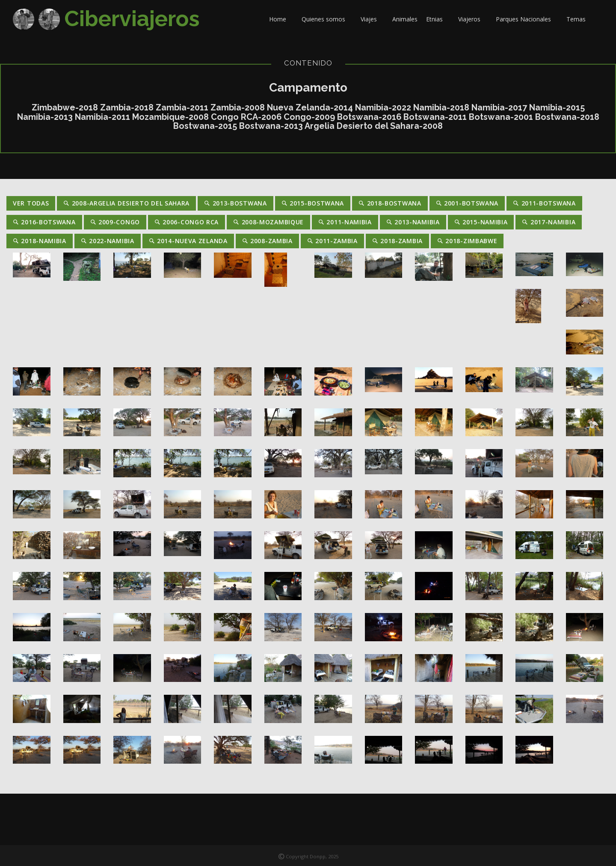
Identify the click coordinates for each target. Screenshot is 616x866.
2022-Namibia (108, 241)
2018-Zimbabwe (467, 241)
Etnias (438, 19)
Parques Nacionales (527, 19)
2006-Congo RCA (187, 222)
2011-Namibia (345, 222)
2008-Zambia (267, 241)
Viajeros (473, 19)
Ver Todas (31, 203)
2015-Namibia (481, 222)
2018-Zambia (397, 241)
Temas (579, 19)
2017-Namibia (549, 222)
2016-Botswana (44, 222)
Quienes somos (327, 19)
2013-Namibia (413, 222)
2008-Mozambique (268, 222)
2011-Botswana (544, 203)
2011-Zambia (332, 241)
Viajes (372, 19)
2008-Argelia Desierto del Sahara (126, 203)
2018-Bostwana (390, 203)
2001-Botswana (467, 203)
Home (281, 19)
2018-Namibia (40, 241)
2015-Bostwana (313, 203)
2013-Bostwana (235, 203)
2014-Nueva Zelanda (188, 241)
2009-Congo (115, 222)
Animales (405, 19)
